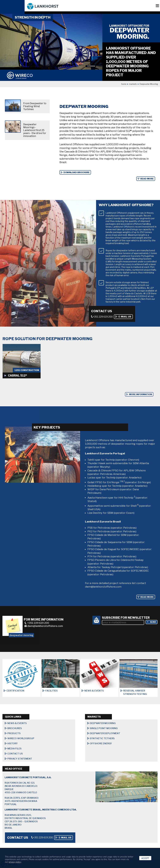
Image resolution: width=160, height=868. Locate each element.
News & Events (17, 723)
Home (124, 84)
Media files (14, 749)
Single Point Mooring (104, 728)
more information (141, 394)
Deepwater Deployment (105, 733)
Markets (133, 84)
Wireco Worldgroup (21, 738)
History (13, 744)
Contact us (15, 754)
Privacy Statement (20, 759)
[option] (51, 42)
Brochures (15, 728)
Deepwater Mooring (103, 723)
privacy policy (15, 862)
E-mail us (125, 317)
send (153, 622)
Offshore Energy (101, 744)
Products (14, 733)
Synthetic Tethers (102, 738)
